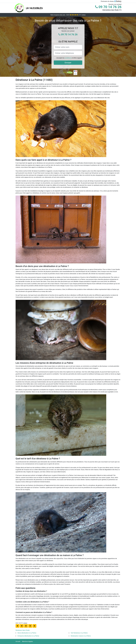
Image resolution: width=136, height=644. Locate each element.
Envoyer (68, 63)
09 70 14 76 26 (108, 7)
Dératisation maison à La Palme (81, 636)
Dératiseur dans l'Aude (23, 630)
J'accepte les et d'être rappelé (69, 58)
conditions (68, 58)
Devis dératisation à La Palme (27, 633)
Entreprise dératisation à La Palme (28, 636)
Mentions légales (27, 641)
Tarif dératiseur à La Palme (79, 633)
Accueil (18, 641)
